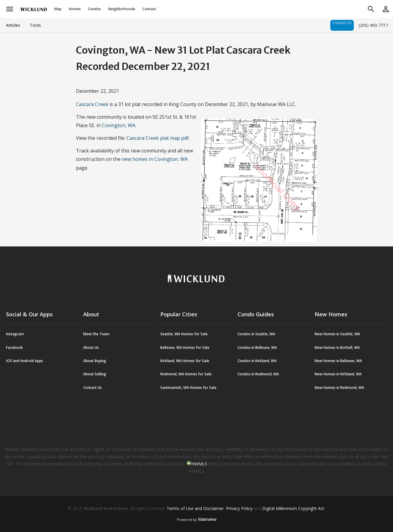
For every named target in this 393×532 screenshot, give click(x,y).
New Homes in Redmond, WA (339, 388)
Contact (149, 9)
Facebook (14, 347)
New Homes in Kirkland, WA (338, 374)
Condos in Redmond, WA (258, 374)
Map (58, 9)
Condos (94, 9)
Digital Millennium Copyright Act (293, 508)
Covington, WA (119, 125)
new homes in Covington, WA (155, 159)
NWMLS (199, 464)
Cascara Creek (92, 104)
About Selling (95, 374)
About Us (91, 347)
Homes (75, 9)
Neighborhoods (122, 9)
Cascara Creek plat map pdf (158, 138)
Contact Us (342, 23)
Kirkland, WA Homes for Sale (185, 361)
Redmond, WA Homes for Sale (186, 374)
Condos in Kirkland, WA (257, 361)
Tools (35, 25)
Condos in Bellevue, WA (257, 347)
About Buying (95, 361)
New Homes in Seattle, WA (337, 334)
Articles (13, 25)
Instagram (15, 334)
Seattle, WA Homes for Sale (184, 334)
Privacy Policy (239, 508)
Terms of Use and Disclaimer (195, 508)
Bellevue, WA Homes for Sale (185, 347)
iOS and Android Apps (25, 361)
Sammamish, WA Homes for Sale (188, 388)
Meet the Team (96, 334)
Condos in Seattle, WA (256, 334)
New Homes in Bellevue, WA (338, 361)
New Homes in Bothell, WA (337, 347)
